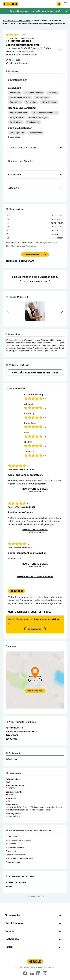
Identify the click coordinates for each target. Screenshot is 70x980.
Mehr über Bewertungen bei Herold (30, 612)
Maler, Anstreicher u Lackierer (19, 840)
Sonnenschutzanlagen (15, 847)
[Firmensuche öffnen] (59, 4)
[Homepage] (11, 4)
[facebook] (25, 973)
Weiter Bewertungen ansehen (35, 576)
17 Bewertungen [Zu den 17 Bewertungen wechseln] (13, 38)
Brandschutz (11, 851)
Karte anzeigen (35, 691)
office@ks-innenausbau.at (20, 261)
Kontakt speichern (16, 882)
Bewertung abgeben (30, 38)
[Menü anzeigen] (66, 4)
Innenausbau (11, 844)
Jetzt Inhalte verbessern (35, 282)
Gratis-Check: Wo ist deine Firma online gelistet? (35, 11)
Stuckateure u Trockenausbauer (20, 858)
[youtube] (32, 973)
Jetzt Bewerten (35, 629)
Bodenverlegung (13, 836)
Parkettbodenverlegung (16, 855)
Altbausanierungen (14, 862)
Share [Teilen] (9, 886)
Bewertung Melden (35, 492)
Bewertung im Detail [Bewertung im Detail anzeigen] (35, 489)
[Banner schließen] (67, 11)
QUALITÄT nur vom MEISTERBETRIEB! (35, 373)
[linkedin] (38, 973)
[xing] (45, 973)
